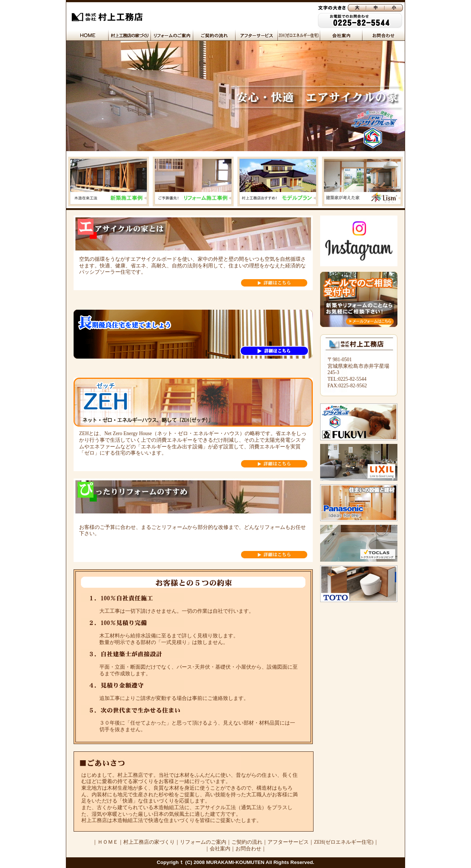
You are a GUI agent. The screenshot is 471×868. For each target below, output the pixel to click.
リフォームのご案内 (203, 842)
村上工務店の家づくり (149, 842)
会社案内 (220, 849)
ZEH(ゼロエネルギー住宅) (343, 842)
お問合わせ (248, 849)
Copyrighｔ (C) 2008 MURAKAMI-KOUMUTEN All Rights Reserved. (235, 862)
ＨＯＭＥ (108, 842)
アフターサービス (288, 842)
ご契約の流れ (247, 842)
